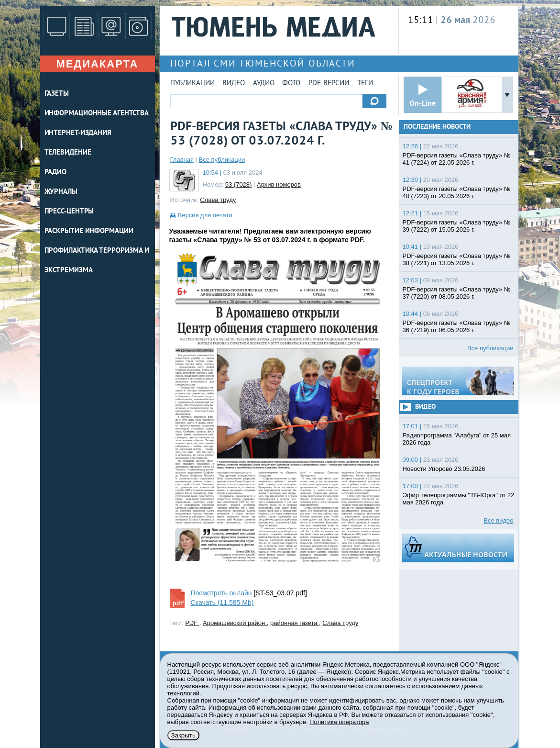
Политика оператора (339, 722)
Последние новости (437, 127)
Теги (365, 84)
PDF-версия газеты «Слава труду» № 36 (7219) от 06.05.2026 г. (457, 326)
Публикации (192, 84)
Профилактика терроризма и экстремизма (97, 261)
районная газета (295, 623)
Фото (291, 84)
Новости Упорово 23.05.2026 (444, 469)
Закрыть (183, 735)
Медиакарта (97, 64)
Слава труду (218, 200)
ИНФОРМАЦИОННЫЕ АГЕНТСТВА (97, 114)
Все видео (498, 520)
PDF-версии (329, 84)
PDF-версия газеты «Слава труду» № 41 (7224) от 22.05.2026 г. (457, 159)
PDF (192, 623)
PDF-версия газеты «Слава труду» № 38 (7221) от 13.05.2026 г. (457, 259)
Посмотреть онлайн (221, 593)
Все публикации (222, 160)
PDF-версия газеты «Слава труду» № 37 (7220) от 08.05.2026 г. (457, 293)
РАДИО (56, 173)
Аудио (264, 84)
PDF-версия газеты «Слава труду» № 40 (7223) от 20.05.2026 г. (457, 192)
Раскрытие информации (89, 231)
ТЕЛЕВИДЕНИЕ (68, 153)
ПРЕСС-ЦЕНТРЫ (69, 212)
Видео (234, 84)
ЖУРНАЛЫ (61, 192)
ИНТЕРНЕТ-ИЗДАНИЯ (78, 133)
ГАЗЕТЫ (57, 94)
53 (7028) (239, 184)
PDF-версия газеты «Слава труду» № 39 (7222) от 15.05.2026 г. (457, 226)
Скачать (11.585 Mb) (222, 603)
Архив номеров (279, 184)
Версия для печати (205, 215)
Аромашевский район (235, 623)
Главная (182, 160)
